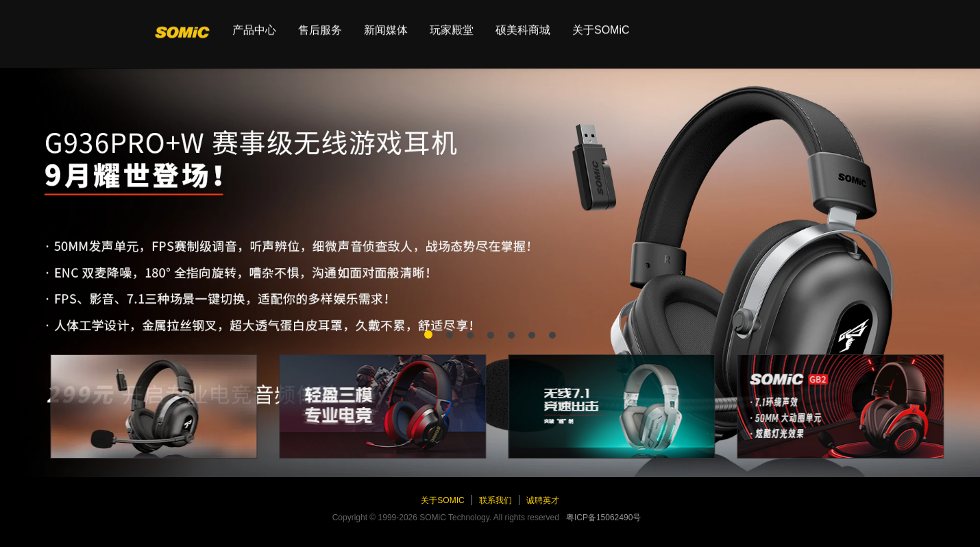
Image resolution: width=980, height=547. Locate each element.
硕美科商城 (523, 24)
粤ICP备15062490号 (603, 518)
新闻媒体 (386, 24)
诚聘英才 (543, 500)
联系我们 (495, 500)
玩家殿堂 (452, 24)
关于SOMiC (601, 24)
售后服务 (320, 24)
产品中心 (254, 24)
